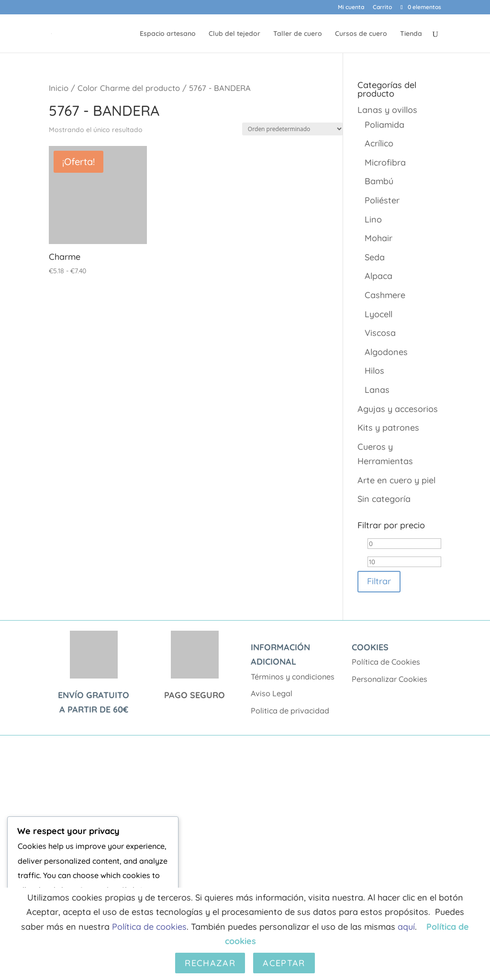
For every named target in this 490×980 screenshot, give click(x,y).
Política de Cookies (386, 662)
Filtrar (379, 581)
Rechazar (210, 963)
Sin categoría (384, 499)
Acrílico (379, 143)
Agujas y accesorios (398, 409)
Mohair (379, 238)
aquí (406, 927)
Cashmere (385, 295)
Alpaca (379, 276)
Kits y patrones (388, 428)
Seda (375, 257)
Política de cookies (149, 927)
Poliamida (384, 125)
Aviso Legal (272, 693)
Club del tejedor (234, 34)
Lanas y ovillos (387, 110)
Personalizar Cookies (390, 679)
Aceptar (284, 963)
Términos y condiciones (293, 677)
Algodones (386, 352)
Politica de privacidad (290, 711)
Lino (373, 219)
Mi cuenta (351, 7)
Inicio (59, 88)
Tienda (411, 34)
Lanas (377, 390)
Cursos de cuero (361, 34)
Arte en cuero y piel (396, 480)
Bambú (379, 181)
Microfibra (385, 162)
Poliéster (382, 200)
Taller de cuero (298, 34)
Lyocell (379, 314)
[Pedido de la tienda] (293, 129)
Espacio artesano (168, 34)
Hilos (374, 371)
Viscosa (380, 333)
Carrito (382, 7)
